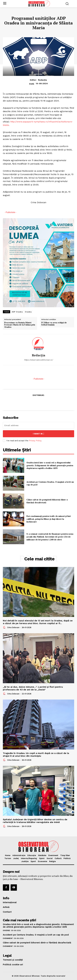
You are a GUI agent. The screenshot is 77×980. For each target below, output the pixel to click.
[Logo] (39, 4)
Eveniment (8, 938)
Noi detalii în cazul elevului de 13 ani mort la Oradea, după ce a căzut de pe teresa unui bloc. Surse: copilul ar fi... (38, 622)
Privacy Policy (35, 441)
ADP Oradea (17, 312)
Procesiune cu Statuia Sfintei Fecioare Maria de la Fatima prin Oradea (20, 325)
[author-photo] (5, 627)
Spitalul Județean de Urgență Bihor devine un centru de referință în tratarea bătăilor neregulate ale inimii (35, 821)
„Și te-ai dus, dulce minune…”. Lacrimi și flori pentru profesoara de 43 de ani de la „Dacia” (33, 688)
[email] (38, 425)
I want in (39, 434)
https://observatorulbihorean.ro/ (38, 360)
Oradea (28, 312)
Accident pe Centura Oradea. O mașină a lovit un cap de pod (50, 483)
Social (39, 74)
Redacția (42, 80)
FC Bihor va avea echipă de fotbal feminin (54, 324)
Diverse (6, 930)
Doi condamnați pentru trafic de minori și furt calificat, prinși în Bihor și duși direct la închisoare (49, 519)
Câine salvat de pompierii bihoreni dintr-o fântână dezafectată (37, 943)
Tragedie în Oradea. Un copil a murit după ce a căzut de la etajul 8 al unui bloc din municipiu (36, 755)
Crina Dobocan (13, 627)
